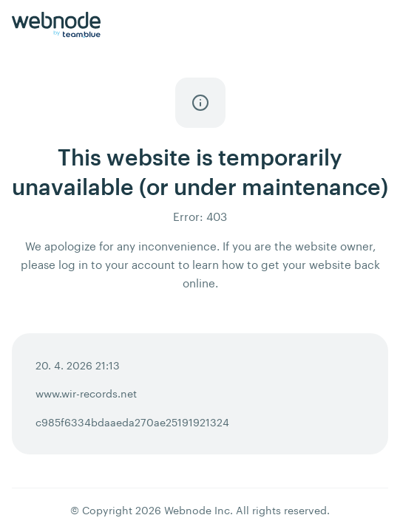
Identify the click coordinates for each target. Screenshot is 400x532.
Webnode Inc (197, 510)
